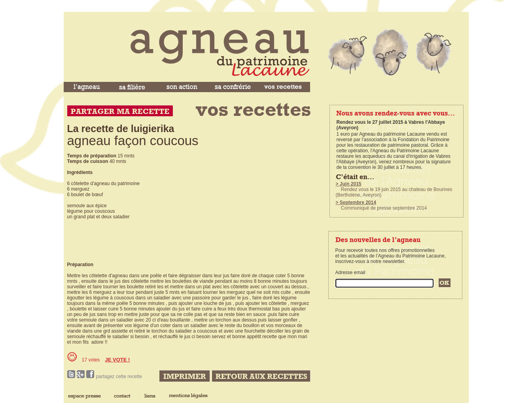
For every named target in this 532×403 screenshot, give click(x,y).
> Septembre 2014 (356, 202)
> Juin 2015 (349, 184)
